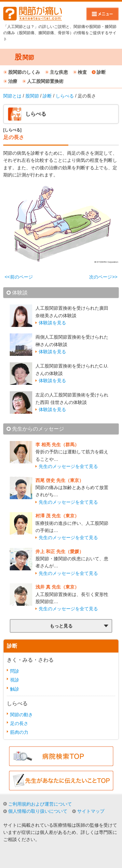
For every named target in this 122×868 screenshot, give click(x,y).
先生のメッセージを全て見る (68, 466)
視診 (15, 680)
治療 (13, 81)
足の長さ (19, 723)
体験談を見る (52, 323)
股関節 (32, 96)
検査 (82, 72)
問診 (15, 671)
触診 (15, 689)
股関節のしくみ (24, 72)
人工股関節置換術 (45, 81)
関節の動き (21, 715)
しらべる (65, 96)
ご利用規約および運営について (40, 804)
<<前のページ (19, 277)
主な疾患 (59, 72)
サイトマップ (91, 811)
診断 (101, 72)
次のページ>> (103, 277)
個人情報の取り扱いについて (38, 811)
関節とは (12, 96)
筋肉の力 (19, 732)
